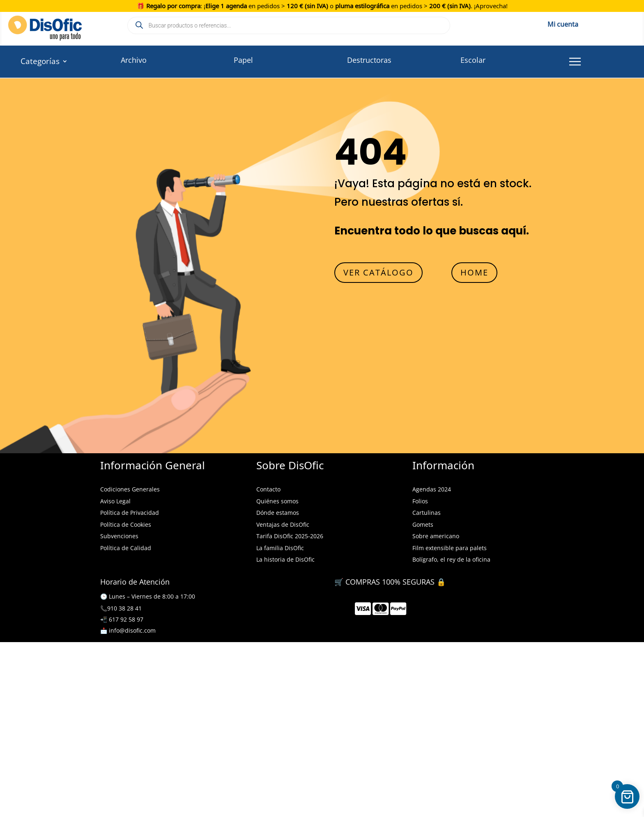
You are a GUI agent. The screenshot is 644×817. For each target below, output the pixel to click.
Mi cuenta (563, 23)
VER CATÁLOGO (378, 272)
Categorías (40, 62)
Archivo (134, 60)
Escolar (473, 60)
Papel (243, 60)
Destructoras (369, 60)
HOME (474, 272)
